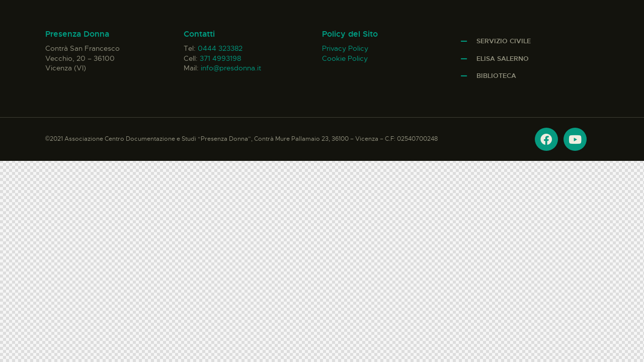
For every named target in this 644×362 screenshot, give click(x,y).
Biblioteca (496, 76)
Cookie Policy (345, 58)
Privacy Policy (345, 48)
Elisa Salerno (503, 59)
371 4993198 (220, 58)
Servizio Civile (504, 41)
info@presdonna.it (231, 68)
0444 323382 (220, 48)
